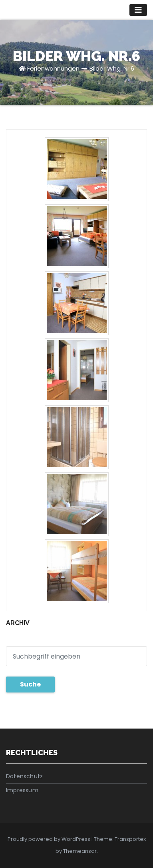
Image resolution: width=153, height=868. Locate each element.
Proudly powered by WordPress (50, 839)
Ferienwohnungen (53, 68)
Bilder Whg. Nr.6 (112, 68)
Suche (30, 684)
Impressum (22, 790)
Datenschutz (24, 776)
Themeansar (80, 851)
